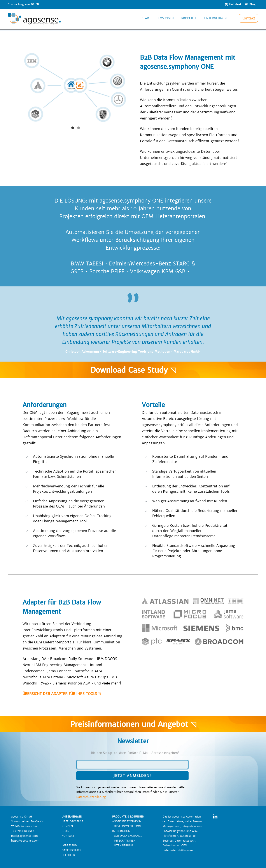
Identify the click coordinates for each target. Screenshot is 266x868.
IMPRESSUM (70, 845)
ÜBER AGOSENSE (72, 821)
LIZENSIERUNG (122, 845)
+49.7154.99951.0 (23, 831)
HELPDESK (68, 855)
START (146, 20)
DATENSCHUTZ (72, 850)
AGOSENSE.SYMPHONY (127, 821)
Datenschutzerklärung (91, 797)
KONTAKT (68, 836)
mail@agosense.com (24, 836)
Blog (250, 4)
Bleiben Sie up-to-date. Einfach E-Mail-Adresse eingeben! (135, 753)
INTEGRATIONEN (124, 841)
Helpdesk (233, 4)
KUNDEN (67, 826)
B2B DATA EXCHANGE (127, 836)
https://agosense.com (25, 841)
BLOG (65, 831)
